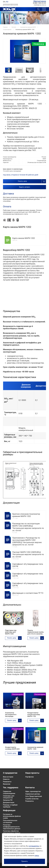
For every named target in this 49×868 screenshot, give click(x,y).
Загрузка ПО (8, 800)
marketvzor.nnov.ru (40, 5)
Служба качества (32, 799)
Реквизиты (7, 782)
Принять (24, 861)
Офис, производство (33, 791)
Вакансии (7, 784)
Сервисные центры (33, 794)
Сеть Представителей (34, 796)
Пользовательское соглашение (10, 821)
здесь (37, 856)
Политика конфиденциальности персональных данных (12, 827)
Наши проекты (32, 773)
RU (7, 2)
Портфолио (30, 777)
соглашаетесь (34, 846)
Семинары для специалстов (9, 797)
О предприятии (10, 773)
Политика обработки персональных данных (12, 832)
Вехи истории (8, 777)
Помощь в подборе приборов (10, 806)
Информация (9, 810)
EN (4, 2)
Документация (9, 802)
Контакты (30, 788)
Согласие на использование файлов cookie (12, 816)
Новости (6, 779)
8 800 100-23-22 (39, 3)
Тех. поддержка (11, 788)
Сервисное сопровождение (9, 792)
